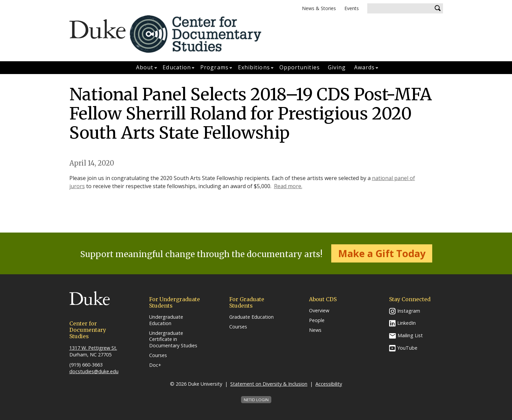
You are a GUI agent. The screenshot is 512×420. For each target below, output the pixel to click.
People (317, 320)
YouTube (407, 348)
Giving (337, 67)
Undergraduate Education (166, 320)
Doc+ (155, 365)
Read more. (288, 186)
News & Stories (319, 8)
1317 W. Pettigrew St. (93, 348)
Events (352, 8)
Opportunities (300, 67)
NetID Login (256, 400)
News (315, 330)
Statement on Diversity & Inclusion (269, 384)
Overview (319, 311)
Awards (365, 67)
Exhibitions (254, 67)
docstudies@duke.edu (94, 371)
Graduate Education (251, 317)
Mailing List (410, 335)
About (145, 67)
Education (177, 67)
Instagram (409, 311)
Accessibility (329, 384)
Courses (158, 355)
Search (438, 8)
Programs (214, 67)
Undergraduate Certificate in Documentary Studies (173, 339)
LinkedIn (406, 323)
